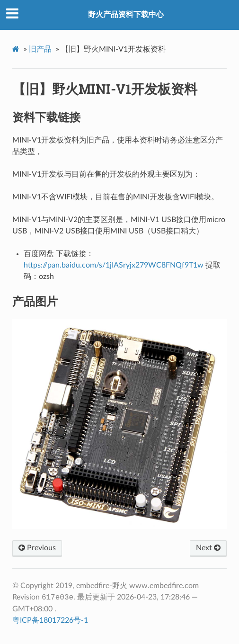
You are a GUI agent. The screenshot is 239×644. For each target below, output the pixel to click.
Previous (37, 548)
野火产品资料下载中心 (126, 15)
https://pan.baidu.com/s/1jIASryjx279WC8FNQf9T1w (114, 265)
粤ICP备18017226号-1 (50, 620)
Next (208, 548)
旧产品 (40, 49)
